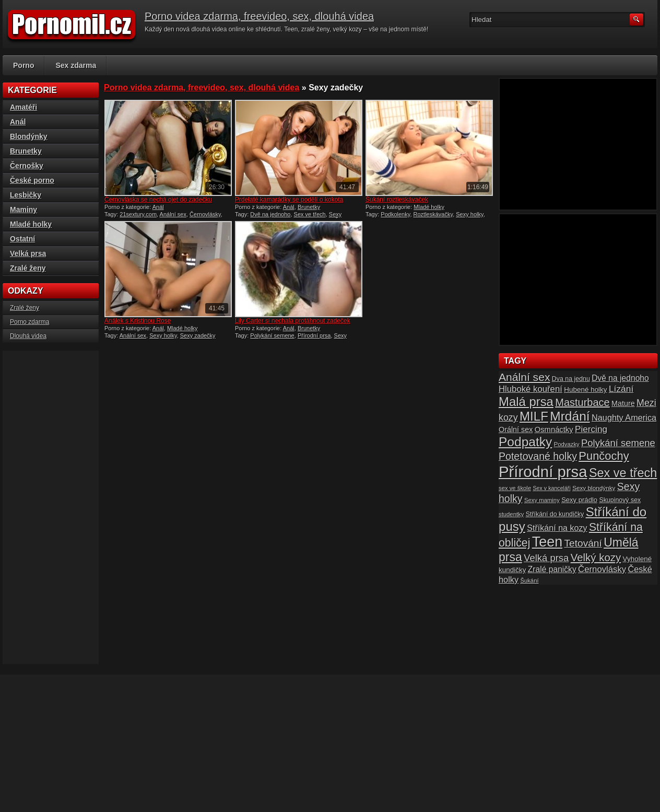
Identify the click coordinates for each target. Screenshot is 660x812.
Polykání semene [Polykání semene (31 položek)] (618, 443)
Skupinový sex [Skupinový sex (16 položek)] (620, 500)
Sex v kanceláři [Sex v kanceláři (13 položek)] (552, 488)
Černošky (27, 166)
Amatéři (23, 107)
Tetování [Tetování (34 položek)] (583, 543)
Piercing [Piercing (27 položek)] (591, 429)
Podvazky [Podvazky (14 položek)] (567, 444)
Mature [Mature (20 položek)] (623, 403)
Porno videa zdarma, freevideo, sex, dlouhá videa (259, 16)
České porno (32, 180)
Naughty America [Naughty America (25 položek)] (624, 417)
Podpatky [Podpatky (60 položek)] (525, 442)
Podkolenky (395, 214)
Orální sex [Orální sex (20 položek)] (516, 430)
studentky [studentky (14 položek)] (511, 514)
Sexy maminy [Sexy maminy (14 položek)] (542, 500)
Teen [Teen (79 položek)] (547, 542)
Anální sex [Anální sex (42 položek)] (524, 377)
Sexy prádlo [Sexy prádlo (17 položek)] (579, 500)
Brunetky (309, 207)
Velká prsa (28, 253)
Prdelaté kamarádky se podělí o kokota (289, 200)
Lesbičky (26, 195)
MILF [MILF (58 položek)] (534, 416)
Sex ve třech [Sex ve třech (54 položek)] (623, 473)
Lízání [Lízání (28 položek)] (621, 389)
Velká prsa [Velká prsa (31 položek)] (546, 558)
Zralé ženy (28, 268)
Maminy (23, 210)
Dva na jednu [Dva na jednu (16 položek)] (571, 379)
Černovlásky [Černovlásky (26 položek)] (602, 569)
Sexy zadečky (198, 335)
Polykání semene (272, 335)
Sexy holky (469, 214)
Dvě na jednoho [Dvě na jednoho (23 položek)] (620, 378)
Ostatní (22, 239)
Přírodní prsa (314, 335)
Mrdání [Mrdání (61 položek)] (570, 416)
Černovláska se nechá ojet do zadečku (158, 200)
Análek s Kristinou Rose (138, 321)
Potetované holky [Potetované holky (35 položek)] (538, 456)
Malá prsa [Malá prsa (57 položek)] (526, 402)
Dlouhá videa (28, 336)
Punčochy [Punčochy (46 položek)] (604, 456)
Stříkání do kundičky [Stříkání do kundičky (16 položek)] (555, 514)
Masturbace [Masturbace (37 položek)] (582, 402)
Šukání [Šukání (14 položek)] (529, 581)
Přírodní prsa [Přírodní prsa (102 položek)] (543, 472)
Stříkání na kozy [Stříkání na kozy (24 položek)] (557, 528)
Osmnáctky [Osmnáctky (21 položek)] (554, 430)
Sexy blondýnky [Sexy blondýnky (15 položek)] (594, 488)
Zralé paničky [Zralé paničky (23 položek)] (552, 569)
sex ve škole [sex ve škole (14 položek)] (515, 488)
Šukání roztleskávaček (397, 200)
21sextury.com (138, 214)
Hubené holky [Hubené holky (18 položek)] (585, 390)
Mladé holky (429, 207)
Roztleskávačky (433, 214)
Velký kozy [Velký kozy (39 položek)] (596, 558)
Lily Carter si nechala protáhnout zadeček (293, 321)
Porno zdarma (30, 322)
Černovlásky (205, 214)
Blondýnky (29, 136)
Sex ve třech (310, 214)
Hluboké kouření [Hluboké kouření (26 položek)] (531, 389)
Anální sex (173, 214)
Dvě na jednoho (270, 214)
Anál (158, 207)
